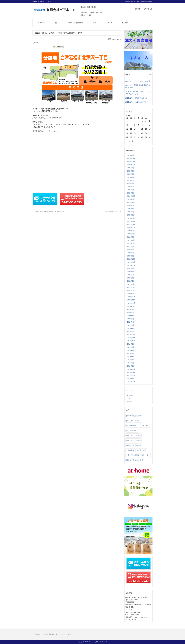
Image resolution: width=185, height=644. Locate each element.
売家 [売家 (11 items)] (128, 455)
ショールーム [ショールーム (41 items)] (144, 426)
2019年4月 (131, 360)
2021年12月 (131, 259)
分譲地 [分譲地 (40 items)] (139, 450)
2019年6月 (131, 353)
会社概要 (137, 9)
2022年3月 (131, 250)
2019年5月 (131, 357)
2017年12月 (131, 382)
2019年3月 (131, 363)
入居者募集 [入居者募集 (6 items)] (130, 450)
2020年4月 (131, 322)
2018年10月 (131, 375)
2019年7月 (131, 350)
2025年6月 (131, 177)
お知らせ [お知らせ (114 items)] (129, 421)
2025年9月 (131, 168)
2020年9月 (131, 306)
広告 (129, 398)
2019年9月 (131, 344)
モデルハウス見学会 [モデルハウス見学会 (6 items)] (133, 435)
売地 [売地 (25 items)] (145, 450)
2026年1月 (131, 155)
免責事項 (37, 634)
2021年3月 (131, 287)
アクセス (130, 610)
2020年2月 (131, 328)
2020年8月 (131, 309)
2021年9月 (131, 269)
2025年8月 (131, 171)
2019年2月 (131, 366)
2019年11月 (131, 338)
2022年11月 (131, 224)
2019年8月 (131, 347)
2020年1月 (131, 331)
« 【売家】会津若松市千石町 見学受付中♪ (48, 212)
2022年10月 (131, 228)
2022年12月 (131, 221)
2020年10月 (131, 303)
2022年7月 (131, 237)
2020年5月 (131, 319)
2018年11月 (131, 372)
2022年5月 (131, 243)
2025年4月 (131, 183)
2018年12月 (131, 369)
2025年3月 (131, 187)
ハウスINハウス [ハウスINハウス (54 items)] (132, 431)
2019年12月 (131, 334)
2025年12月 (131, 158)
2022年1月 (131, 256)
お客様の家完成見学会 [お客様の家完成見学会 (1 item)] (134, 416)
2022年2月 (131, 253)
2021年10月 (131, 265)
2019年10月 (131, 341)
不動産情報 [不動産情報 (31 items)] (130, 445)
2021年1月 (131, 294)
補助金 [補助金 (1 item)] (129, 460)
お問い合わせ (148, 9)
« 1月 (131, 141)
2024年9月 (131, 199)
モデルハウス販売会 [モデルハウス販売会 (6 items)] (133, 440)
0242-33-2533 (88, 7)
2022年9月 (131, 231)
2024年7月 (131, 206)
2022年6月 (131, 240)
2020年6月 (131, 316)
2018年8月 (131, 379)
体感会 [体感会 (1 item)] (139, 445)
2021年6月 (131, 278)
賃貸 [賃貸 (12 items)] (141, 460)
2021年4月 (131, 284)
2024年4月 (131, 212)
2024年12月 (131, 196)
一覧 (150, 75)
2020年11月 (131, 300)
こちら (58, 131)
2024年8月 (131, 202)
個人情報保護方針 (52, 634)
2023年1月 (131, 218)
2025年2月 (131, 190)
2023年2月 (131, 215)
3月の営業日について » (113, 212)
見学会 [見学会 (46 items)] (135, 460)
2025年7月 (131, 174)
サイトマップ (68, 634)
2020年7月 (131, 313)
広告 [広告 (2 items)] (143, 455)
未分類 (129, 401)
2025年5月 (131, 180)
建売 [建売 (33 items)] (148, 455)
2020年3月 (131, 325)
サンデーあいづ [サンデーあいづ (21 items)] (132, 426)
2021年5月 (131, 281)
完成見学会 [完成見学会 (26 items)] (135, 455)
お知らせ (130, 395)
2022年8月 (131, 234)
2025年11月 (131, 161)
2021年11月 (131, 262)
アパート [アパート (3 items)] (138, 421)
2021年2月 (131, 291)
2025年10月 (131, 165)
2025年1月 (131, 193)
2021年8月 (131, 272)
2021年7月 (131, 275)
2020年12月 (131, 297)
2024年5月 (131, 209)
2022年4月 (131, 246)
